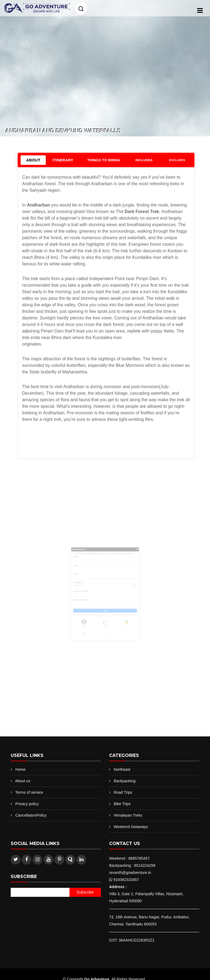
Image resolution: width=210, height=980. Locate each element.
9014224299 (145, 865)
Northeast (122, 769)
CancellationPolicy (31, 815)
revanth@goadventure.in (130, 873)
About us (23, 781)
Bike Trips (122, 804)
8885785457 (139, 858)
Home (20, 769)
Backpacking (125, 781)
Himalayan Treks (128, 815)
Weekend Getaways (131, 827)
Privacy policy (27, 804)
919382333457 (126, 880)
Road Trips (123, 792)
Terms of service (29, 792)
